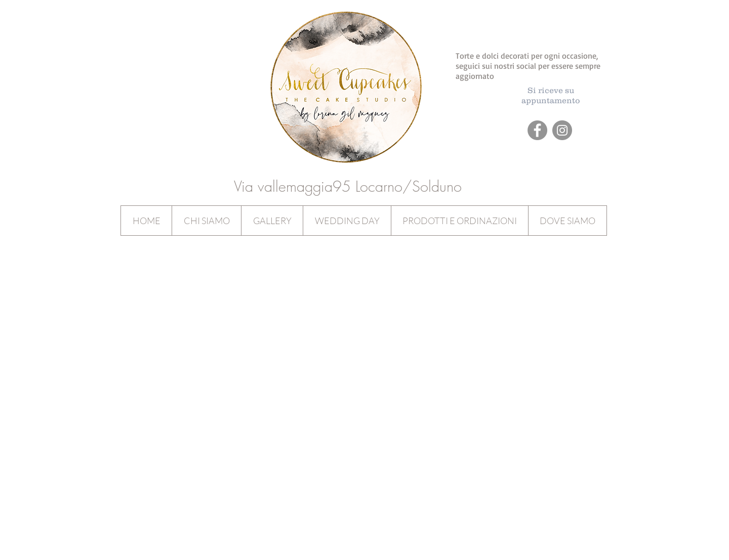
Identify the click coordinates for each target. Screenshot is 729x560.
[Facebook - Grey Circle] (537, 130)
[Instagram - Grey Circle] (562, 130)
